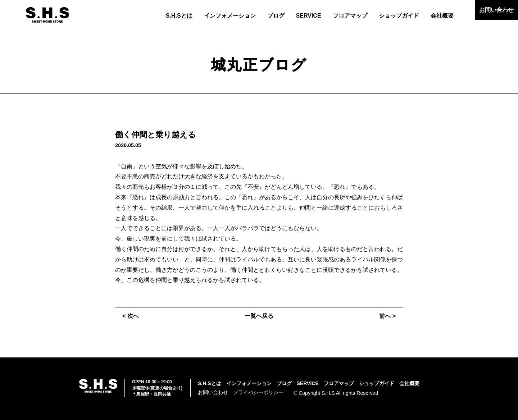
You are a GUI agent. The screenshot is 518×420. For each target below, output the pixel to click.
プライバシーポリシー (258, 392)
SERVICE (309, 16)
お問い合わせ (496, 10)
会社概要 (442, 16)
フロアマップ (350, 16)
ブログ (276, 16)
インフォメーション (230, 16)
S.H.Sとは (179, 16)
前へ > (387, 316)
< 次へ (131, 316)
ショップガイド (399, 16)
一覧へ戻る (259, 316)
